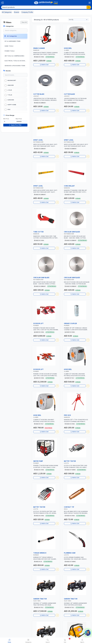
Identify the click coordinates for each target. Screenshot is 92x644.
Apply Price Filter (15, 125)
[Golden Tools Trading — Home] (46, 3)
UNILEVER (11, 85)
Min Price (6, 119)
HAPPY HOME (12, 105)
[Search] (44, 7)
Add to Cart (44, 65)
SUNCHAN (11, 100)
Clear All (24, 22)
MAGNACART (12, 80)
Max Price (19, 119)
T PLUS (10, 95)
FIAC (9, 109)
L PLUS (10, 90)
